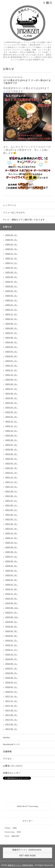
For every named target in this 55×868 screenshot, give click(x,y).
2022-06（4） (12, 450)
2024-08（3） (12, 328)
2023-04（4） (12, 403)
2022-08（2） (12, 440)
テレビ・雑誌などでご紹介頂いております (24, 220)
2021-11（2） (12, 482)
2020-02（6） (12, 580)
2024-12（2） (12, 310)
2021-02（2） (12, 524)
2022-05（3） (12, 454)
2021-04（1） (12, 515)
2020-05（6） (12, 566)
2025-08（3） (12, 277)
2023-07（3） (12, 389)
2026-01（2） (12, 254)
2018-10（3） (12, 655)
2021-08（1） (12, 496)
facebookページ (11, 744)
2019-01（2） (12, 641)
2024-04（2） (12, 347)
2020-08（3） (12, 552)
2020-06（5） (12, 561)
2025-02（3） (12, 300)
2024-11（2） (12, 314)
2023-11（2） (12, 370)
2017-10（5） (12, 706)
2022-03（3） (12, 463)
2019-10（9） (12, 599)
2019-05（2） (12, 622)
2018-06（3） (12, 673)
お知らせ (7, 227)
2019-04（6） (12, 627)
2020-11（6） (12, 538)
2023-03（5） (12, 408)
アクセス (7, 759)
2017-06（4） (12, 724)
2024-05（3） (12, 342)
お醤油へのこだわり (13, 766)
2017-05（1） (12, 729)
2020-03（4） (12, 575)
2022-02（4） (12, 468)
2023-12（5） (12, 366)
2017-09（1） (12, 710)
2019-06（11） (12, 617)
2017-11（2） (12, 701)
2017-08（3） (12, 715)
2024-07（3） (12, 333)
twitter (7, 738)
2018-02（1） (12, 687)
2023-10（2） (12, 375)
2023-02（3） (12, 412)
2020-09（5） (12, 547)
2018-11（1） (12, 650)
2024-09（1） (12, 324)
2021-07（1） (12, 501)
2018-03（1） (12, 682)
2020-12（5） (12, 533)
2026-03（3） (12, 244)
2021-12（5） (12, 477)
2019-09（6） (12, 603)
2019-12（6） (12, 589)
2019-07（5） (12, 613)
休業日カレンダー (12, 773)
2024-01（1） (12, 361)
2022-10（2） (12, 431)
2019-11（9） (12, 594)
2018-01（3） (12, 692)
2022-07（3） (12, 445)
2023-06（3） (12, 394)
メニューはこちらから (14, 212)
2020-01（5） (12, 585)
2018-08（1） (12, 664)
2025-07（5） (12, 282)
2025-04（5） (12, 291)
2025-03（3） (12, 296)
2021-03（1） (12, 519)
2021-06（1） (12, 505)
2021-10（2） (12, 487)
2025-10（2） (12, 268)
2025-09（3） (12, 272)
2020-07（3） (12, 557)
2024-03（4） (12, 352)
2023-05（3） (12, 398)
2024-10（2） (12, 319)
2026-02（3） (12, 249)
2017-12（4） (12, 696)
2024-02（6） (12, 356)
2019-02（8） (12, 636)
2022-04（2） (12, 459)
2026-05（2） (12, 235)
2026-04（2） (12, 240)
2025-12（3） (12, 258)
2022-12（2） (12, 422)
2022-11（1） (12, 426)
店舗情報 (7, 752)
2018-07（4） (12, 669)
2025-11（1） (12, 263)
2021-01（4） (12, 529)
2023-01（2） (12, 417)
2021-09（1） (12, 491)
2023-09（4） (12, 380)
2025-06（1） (12, 286)
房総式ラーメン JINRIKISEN (21, 865)
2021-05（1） (12, 510)
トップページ (10, 205)
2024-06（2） (12, 338)
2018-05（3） (12, 678)
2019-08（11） (12, 608)
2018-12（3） (12, 645)
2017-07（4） (12, 720)
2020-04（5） (12, 571)
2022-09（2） (12, 436)
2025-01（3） (12, 305)
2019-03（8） (12, 631)
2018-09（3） (12, 659)
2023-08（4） (12, 384)
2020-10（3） (12, 543)
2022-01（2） (12, 473)
